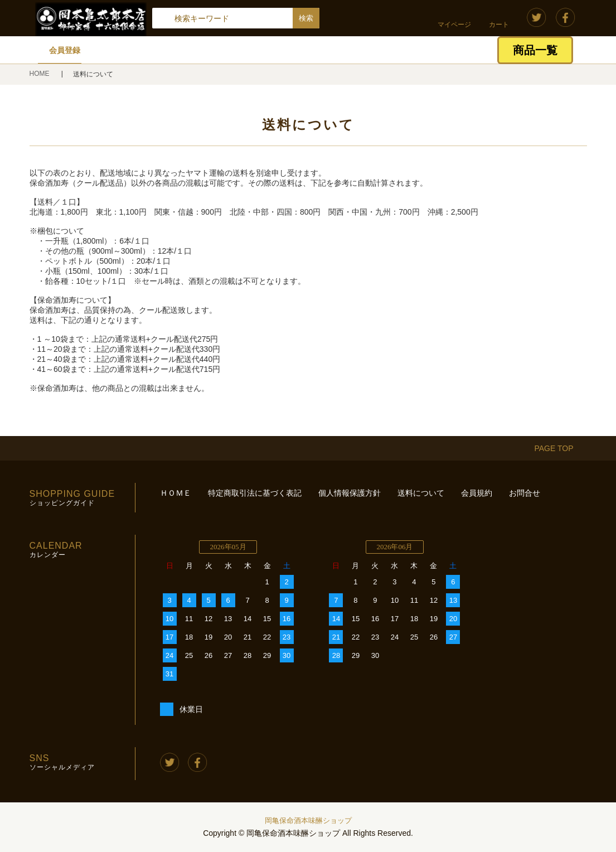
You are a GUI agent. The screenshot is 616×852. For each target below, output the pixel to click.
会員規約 (477, 493)
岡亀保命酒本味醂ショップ (308, 820)
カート (499, 25)
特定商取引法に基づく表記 (255, 493)
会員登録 (65, 50)
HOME (40, 74)
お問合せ (525, 493)
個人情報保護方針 (350, 493)
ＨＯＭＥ (176, 493)
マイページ (454, 25)
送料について (421, 493)
